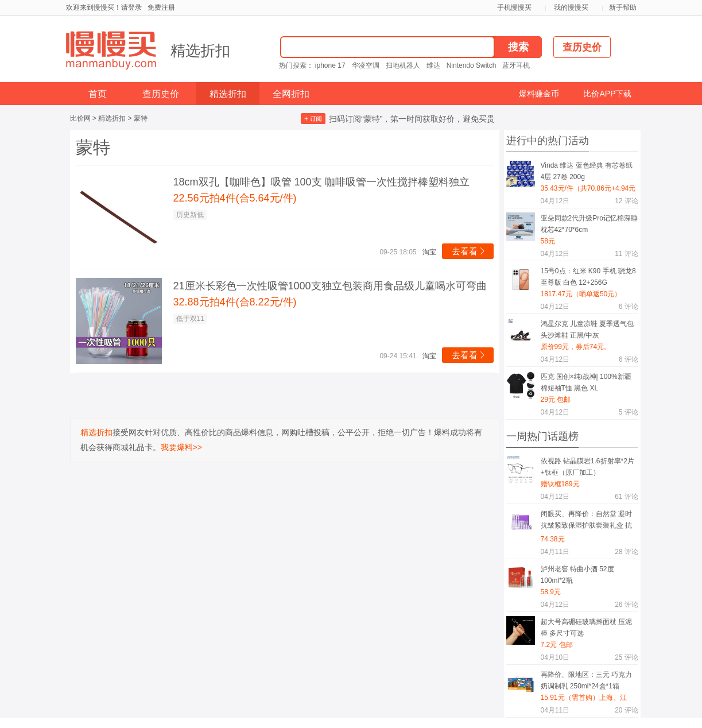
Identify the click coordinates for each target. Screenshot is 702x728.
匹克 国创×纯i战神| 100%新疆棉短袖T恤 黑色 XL (586, 382)
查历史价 (161, 94)
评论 (626, 201)
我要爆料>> (181, 447)
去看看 (469, 251)
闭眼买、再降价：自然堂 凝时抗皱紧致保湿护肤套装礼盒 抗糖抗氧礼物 (586, 522)
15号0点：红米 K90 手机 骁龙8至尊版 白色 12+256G (588, 277)
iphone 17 (330, 65)
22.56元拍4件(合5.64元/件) (235, 198)
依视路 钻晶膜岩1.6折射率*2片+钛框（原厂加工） (587, 467)
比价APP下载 (607, 94)
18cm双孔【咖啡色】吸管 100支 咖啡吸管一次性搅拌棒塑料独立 (321, 182)
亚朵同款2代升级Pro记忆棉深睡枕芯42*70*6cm (589, 224)
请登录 (131, 7)
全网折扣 (291, 94)
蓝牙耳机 (516, 65)
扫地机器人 (403, 65)
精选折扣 (200, 51)
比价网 (80, 118)
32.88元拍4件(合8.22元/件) (235, 302)
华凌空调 (366, 65)
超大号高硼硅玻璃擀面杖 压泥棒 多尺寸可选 (586, 628)
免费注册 (161, 7)
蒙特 (141, 118)
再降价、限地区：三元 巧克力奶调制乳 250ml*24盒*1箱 (586, 680)
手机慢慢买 (514, 7)
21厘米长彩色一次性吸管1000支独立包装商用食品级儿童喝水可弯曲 (330, 286)
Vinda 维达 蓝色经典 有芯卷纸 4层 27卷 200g (587, 171)
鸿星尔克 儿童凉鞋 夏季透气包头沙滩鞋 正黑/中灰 (587, 330)
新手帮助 (623, 7)
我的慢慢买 (571, 7)
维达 (433, 65)
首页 (98, 94)
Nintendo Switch (472, 65)
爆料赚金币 (539, 94)
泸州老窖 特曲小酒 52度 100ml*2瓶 (577, 575)
